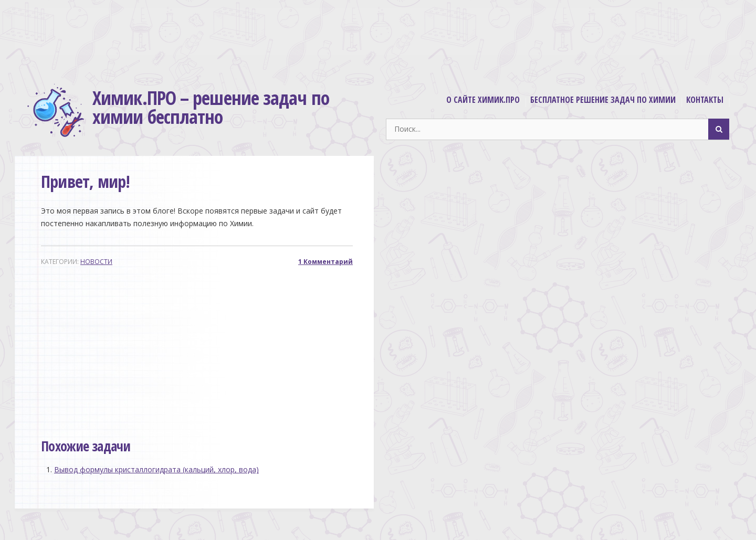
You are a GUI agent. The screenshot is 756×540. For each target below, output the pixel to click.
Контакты (705, 100)
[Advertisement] (378, 39)
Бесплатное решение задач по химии (603, 100)
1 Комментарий (325, 262)
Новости (96, 262)
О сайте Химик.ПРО (483, 100)
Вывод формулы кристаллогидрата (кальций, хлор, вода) (156, 469)
